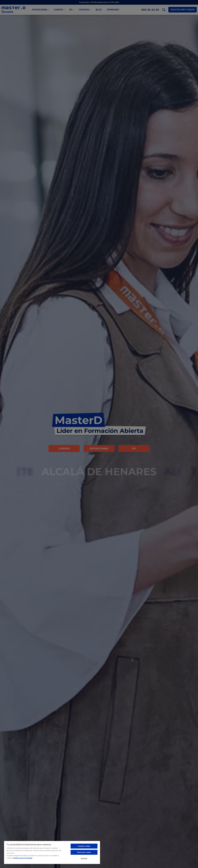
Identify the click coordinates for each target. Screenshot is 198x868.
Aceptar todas (84, 846)
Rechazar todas (84, 852)
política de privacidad (23, 858)
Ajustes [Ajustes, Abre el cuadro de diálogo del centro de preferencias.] (84, 858)
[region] (52, 852)
